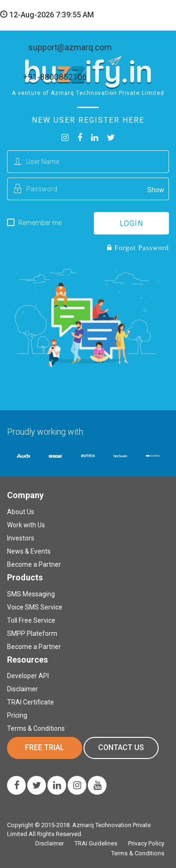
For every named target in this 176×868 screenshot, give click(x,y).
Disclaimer (23, 689)
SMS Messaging (31, 594)
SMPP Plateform (32, 633)
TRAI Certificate (31, 702)
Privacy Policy (146, 843)
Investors (21, 538)
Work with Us (26, 525)
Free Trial (45, 747)
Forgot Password (141, 247)
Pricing (17, 715)
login (131, 223)
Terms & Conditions (36, 728)
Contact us (121, 747)
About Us (21, 512)
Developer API (28, 676)
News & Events (29, 551)
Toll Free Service (31, 620)
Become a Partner (34, 564)
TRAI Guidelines (96, 843)
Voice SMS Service (35, 607)
